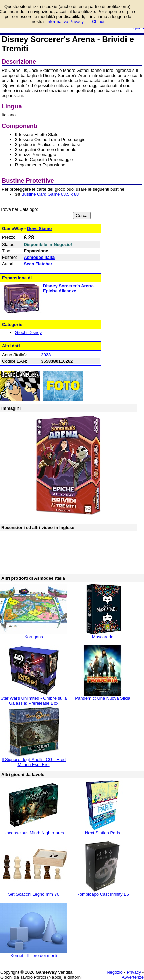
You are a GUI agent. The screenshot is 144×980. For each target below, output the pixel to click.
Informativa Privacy (65, 22)
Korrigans (34, 637)
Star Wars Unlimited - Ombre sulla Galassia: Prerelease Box (34, 701)
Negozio (115, 972)
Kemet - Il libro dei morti (33, 956)
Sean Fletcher (38, 264)
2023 (46, 355)
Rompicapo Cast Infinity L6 (102, 894)
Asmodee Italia (39, 257)
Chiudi (98, 22)
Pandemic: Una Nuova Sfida (102, 698)
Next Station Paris (103, 833)
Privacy (134, 972)
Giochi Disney (28, 333)
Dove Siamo (39, 228)
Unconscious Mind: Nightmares (34, 833)
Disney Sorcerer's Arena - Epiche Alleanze (70, 288)
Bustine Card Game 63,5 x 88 (50, 194)
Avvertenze (133, 977)
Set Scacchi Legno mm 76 (34, 894)
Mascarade (103, 637)
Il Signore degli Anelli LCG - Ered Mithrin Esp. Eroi (34, 762)
